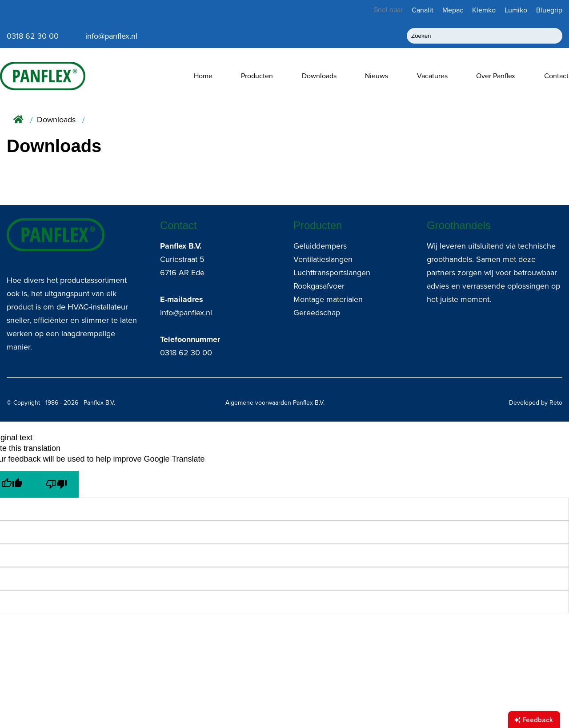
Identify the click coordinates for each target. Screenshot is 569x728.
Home (203, 76)
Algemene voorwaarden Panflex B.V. (275, 403)
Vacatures (432, 76)
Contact (556, 76)
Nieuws (377, 76)
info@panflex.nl (186, 313)
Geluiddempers (320, 246)
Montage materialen (328, 299)
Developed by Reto (536, 403)
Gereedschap (317, 313)
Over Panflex (496, 76)
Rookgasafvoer (319, 286)
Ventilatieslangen (323, 259)
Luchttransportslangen (332, 273)
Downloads (319, 76)
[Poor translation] (56, 484)
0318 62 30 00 (186, 353)
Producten (257, 76)
